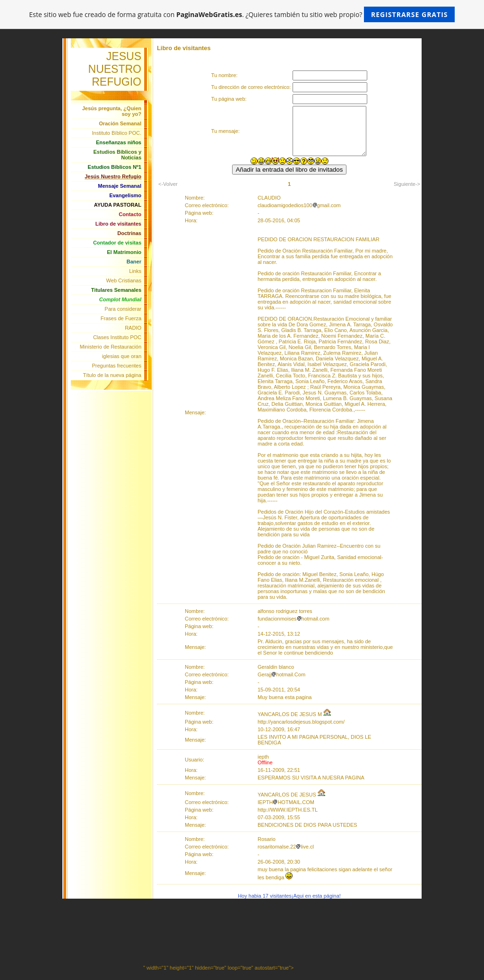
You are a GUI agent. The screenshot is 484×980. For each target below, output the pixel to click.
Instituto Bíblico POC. (117, 133)
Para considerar (123, 309)
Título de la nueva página (112, 375)
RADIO (133, 328)
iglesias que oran (122, 356)
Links (135, 271)
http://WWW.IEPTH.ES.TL (288, 810)
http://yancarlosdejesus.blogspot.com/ (301, 722)
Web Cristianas (124, 280)
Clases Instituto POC (117, 337)
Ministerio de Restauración (111, 347)
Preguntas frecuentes (117, 366)
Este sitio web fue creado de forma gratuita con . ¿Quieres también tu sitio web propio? (242, 14)
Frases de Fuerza (121, 318)
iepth (263, 757)
